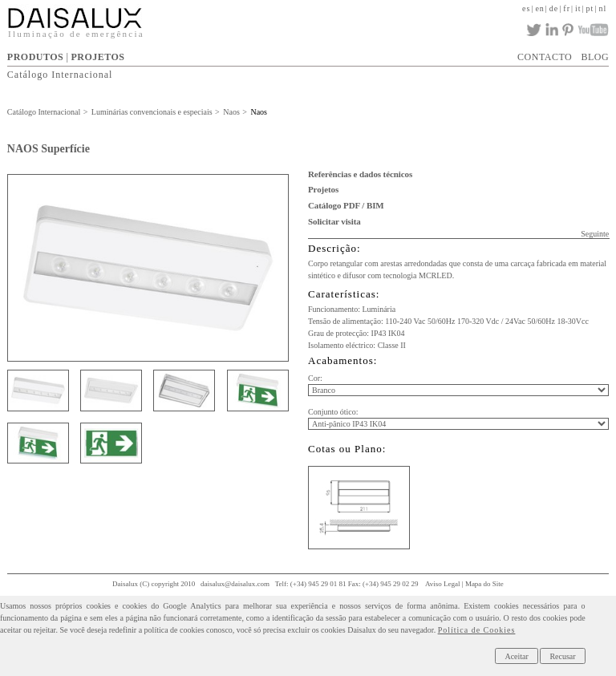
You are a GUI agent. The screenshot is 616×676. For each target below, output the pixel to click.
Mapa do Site (484, 584)
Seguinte (595, 234)
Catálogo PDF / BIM (346, 205)
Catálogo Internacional (60, 75)
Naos (231, 112)
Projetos (323, 189)
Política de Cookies (477, 630)
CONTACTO (545, 57)
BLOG (595, 57)
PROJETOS (97, 57)
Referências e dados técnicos (360, 174)
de (554, 8)
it (578, 8)
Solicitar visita (334, 221)
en (539, 8)
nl (602, 8)
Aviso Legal (443, 584)
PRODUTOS (35, 57)
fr (567, 8)
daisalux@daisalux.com (235, 584)
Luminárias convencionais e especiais (152, 112)
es (526, 8)
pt (590, 8)
